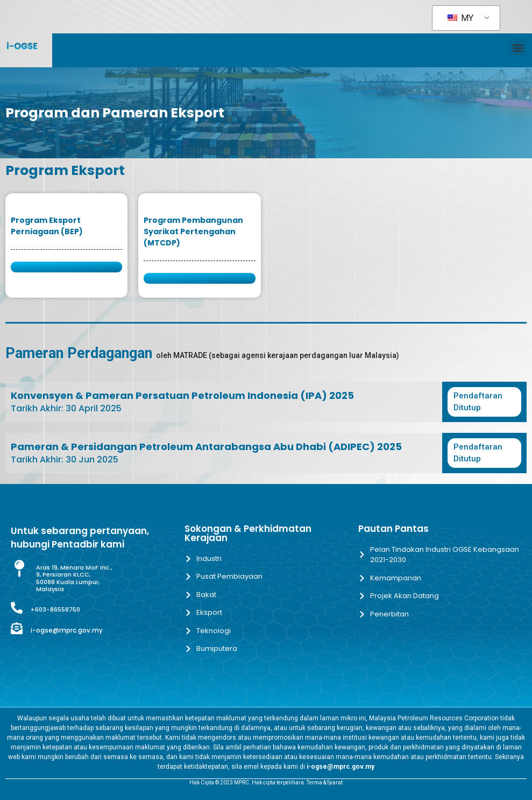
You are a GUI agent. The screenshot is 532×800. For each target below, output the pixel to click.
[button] (518, 48)
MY (460, 18)
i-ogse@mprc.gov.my (67, 630)
